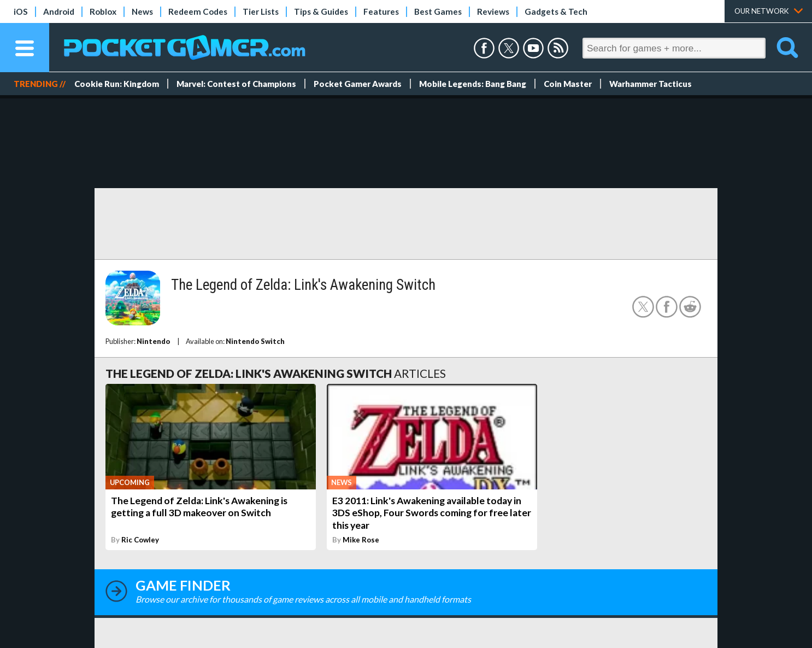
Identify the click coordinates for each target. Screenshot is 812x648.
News (142, 11)
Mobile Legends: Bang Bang (473, 84)
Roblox (103, 11)
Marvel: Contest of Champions (236, 84)
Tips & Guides (321, 11)
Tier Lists (261, 11)
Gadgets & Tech (556, 11)
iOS (21, 11)
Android (59, 11)
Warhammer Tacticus (651, 84)
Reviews (493, 11)
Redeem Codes (198, 11)
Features (381, 11)
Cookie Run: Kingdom (117, 84)
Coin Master (568, 84)
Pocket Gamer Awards (358, 84)
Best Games (438, 11)
